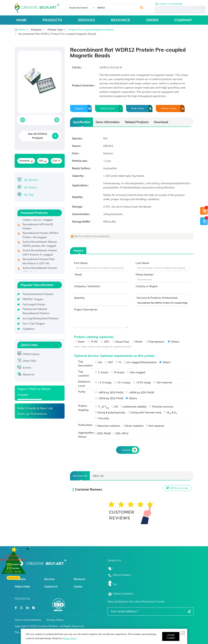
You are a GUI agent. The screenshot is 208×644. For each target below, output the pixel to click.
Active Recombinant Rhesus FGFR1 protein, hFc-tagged (40, 245)
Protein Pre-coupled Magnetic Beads (91, 30)
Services (49, 579)
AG (115, 407)
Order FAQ (29, 361)
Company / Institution (87, 286)
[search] (142, 8)
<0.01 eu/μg (142, 382)
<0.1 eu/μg (122, 382)
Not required (163, 382)
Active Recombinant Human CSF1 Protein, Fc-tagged (40, 254)
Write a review (177, 488)
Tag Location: (84, 374)
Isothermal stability (134, 407)
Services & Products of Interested (157, 298)
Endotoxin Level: (84, 384)
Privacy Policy (70, 638)
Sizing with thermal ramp (145, 412)
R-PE (93, 342)
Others (174, 342)
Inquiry (83, 109)
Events (27, 368)
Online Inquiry (31, 354)
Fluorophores (155, 342)
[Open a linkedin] (28, 608)
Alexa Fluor (121, 342)
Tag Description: (85, 363)
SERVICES (87, 20)
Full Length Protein (34, 304)
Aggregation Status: (86, 435)
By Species (31, 180)
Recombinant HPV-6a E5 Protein (38, 227)
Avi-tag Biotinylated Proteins (41, 318)
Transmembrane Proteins (38, 294)
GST (109, 362)
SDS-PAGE (103, 433)
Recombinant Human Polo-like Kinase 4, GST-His (39, 262)
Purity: (82, 392)
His (98, 362)
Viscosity (102, 418)
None (80, 342)
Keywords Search (79, 8)
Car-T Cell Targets (34, 324)
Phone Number (145, 274)
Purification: (85, 425)
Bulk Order (142, 109)
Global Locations (123, 593)
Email (79, 274)
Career (78, 587)
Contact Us (51, 587)
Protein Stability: (84, 408)
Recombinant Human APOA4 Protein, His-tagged (40, 236)
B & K (170, 412)
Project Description (86, 309)
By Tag (29, 195)
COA (55, 161)
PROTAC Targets (33, 299)
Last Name (142, 263)
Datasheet (24, 161)
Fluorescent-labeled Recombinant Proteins (36, 311)
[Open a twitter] (21, 608)
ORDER (152, 20)
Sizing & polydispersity (110, 412)
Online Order (173, 109)
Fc (119, 362)
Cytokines (29, 329)
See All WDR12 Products (38, 136)
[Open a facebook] (16, 608)
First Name (81, 263)
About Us (29, 374)
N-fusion (118, 372)
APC (105, 342)
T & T (102, 407)
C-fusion (102, 372)
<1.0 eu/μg (103, 382)
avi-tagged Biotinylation (140, 362)
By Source (31, 187)
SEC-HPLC (121, 433)
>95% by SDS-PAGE (109, 398)
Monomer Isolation (107, 426)
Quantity (79, 298)
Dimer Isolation (133, 426)
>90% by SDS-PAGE (140, 392)
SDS (41, 161)
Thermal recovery (161, 407)
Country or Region (147, 286)
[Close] (171, 636)
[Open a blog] (34, 608)
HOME (21, 20)
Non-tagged (136, 372)
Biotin (138, 342)
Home (21, 30)
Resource (79, 579)
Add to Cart (112, 109)
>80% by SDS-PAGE (109, 392)
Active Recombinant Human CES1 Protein (40, 271)
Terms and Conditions (28, 620)
